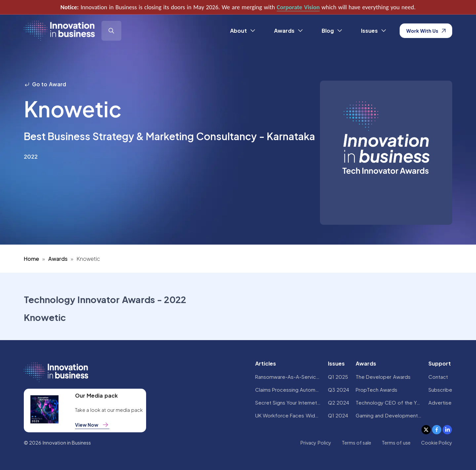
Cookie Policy (437, 443)
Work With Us (426, 31)
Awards (58, 259)
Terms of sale (357, 443)
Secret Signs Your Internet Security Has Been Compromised (288, 402)
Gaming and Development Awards (389, 415)
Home (31, 259)
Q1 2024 (338, 415)
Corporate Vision (298, 7)
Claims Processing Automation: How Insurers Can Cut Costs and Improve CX (288, 390)
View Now (92, 425)
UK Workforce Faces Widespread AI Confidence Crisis (288, 415)
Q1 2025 (338, 377)
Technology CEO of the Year (389, 402)
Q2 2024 (338, 402)
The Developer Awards (383, 377)
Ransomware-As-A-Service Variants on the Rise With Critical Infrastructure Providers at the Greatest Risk (288, 377)
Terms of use (396, 443)
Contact (438, 377)
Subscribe (440, 390)
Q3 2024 (338, 390)
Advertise (440, 402)
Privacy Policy (316, 443)
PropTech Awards (377, 390)
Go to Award (45, 84)
